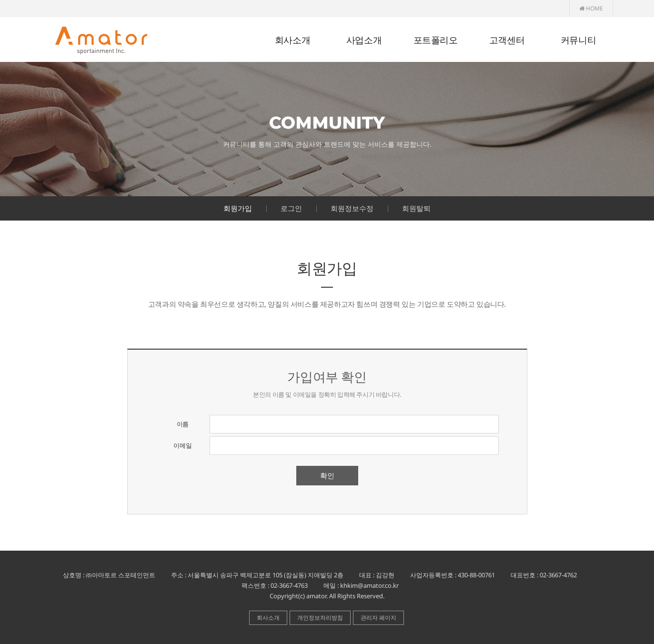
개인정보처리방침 (320, 618)
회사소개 (292, 40)
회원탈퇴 (416, 208)
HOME (591, 8)
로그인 (291, 208)
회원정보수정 (352, 208)
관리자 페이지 (378, 618)
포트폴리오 (436, 40)
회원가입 (238, 208)
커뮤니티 (578, 40)
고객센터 (507, 40)
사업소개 (364, 40)
